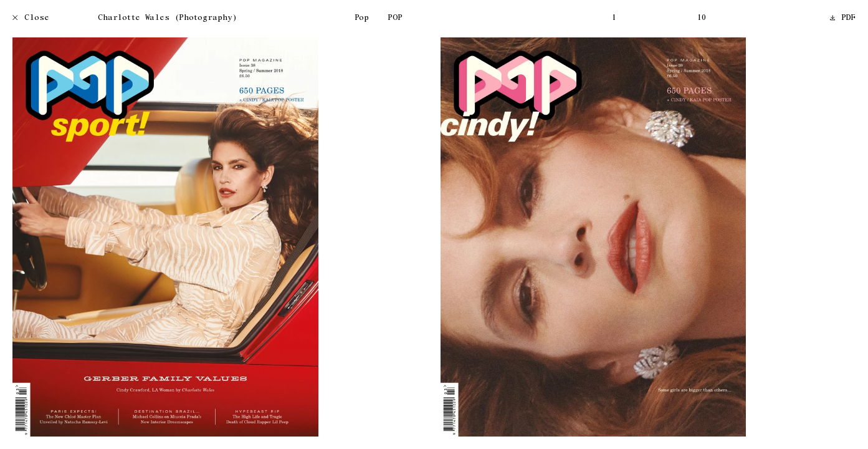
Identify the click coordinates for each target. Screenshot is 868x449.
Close (31, 18)
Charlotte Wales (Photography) (167, 18)
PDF (843, 18)
